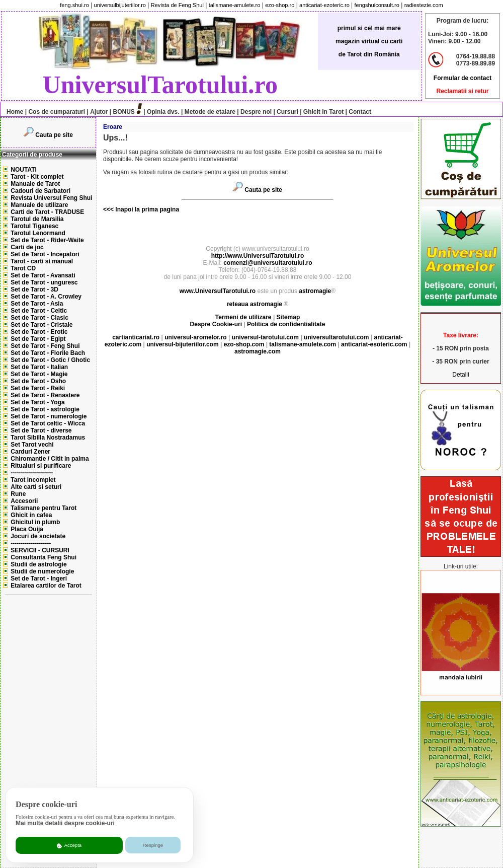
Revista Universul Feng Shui (51, 198)
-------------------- (31, 543)
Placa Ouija (27, 529)
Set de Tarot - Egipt (38, 339)
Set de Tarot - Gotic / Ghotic (50, 360)
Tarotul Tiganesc (34, 226)
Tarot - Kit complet (37, 177)
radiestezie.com (424, 5)
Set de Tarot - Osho (38, 381)
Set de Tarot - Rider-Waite (47, 240)
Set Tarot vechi (32, 445)
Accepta (69, 845)
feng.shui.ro (74, 5)
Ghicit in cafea (31, 515)
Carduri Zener (30, 452)
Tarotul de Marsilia (37, 219)
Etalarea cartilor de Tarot (46, 586)
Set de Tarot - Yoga (37, 402)
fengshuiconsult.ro (377, 5)
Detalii (460, 375)
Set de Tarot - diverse (41, 430)
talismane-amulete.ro (235, 5)
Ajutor (99, 112)
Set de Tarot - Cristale (41, 325)
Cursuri (287, 112)
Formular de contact (463, 78)
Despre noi (256, 112)
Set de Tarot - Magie (39, 374)
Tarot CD (23, 268)
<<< (108, 209)
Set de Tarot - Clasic (39, 318)
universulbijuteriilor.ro (120, 5)
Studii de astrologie (38, 564)
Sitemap (288, 317)
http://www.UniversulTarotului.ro (258, 256)
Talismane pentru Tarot (44, 508)
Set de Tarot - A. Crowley (46, 297)
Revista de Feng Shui (177, 5)
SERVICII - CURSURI (40, 550)
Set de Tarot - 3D (34, 290)
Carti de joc (27, 247)
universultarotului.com (336, 337)
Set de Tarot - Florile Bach (48, 353)
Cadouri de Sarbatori (40, 191)
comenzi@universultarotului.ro (268, 263)
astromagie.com (258, 351)
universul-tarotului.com (265, 337)
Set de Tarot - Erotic (39, 332)
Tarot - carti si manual (42, 261)
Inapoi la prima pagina (146, 209)
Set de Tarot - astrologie (45, 409)
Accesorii (24, 501)
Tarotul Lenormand (38, 233)
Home (12, 112)
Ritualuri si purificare (41, 466)
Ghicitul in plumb (35, 522)
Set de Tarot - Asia (37, 304)
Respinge (153, 845)
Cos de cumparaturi (57, 112)
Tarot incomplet (33, 480)
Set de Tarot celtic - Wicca (48, 423)
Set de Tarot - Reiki (38, 388)
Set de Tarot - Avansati (43, 275)
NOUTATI (24, 170)
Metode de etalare (210, 112)
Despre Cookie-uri (216, 324)
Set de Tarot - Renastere (45, 395)
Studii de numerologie (42, 571)
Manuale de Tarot (35, 184)
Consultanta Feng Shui (44, 557)
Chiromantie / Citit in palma (50, 459)
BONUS (124, 112)
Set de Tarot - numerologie (49, 416)
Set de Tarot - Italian (39, 367)
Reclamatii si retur (462, 91)
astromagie (315, 291)
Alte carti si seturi (36, 487)
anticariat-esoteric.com (374, 344)
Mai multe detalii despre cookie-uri (65, 823)
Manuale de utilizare (39, 205)
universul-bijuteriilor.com (182, 344)
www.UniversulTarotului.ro (218, 291)
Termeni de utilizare (244, 317)
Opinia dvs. (163, 112)
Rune (18, 494)
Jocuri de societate (38, 536)
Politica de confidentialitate (286, 324)
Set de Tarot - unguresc (44, 282)
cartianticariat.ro (136, 337)
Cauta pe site (54, 135)
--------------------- (32, 473)
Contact (359, 112)
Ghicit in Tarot (323, 112)
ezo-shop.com (244, 344)
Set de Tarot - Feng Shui (45, 346)
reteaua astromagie (255, 304)
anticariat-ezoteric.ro (324, 5)
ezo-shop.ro (280, 5)
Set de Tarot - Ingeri (39, 578)
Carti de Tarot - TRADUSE (47, 212)
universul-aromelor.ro (195, 337)
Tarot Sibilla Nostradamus (48, 438)
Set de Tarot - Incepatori (45, 254)
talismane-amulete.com (303, 344)
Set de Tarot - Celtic (39, 311)
